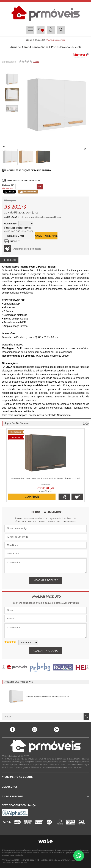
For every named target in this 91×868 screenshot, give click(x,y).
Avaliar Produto (45, 651)
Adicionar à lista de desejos (23, 249)
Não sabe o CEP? (8, 188)
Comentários (45, 566)
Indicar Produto (28, 192)
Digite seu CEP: (8, 185)
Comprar (32, 497)
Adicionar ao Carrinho (64, 497)
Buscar (86, 716)
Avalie (36, 62)
